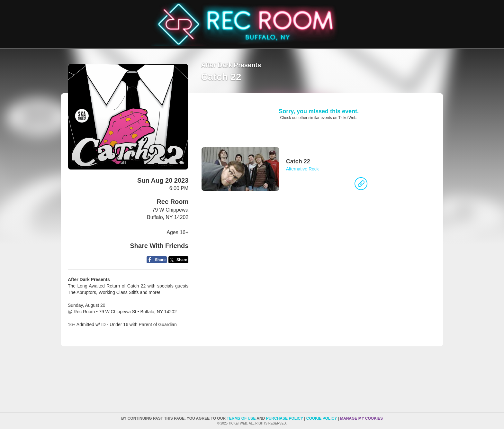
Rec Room (172, 202)
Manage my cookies (361, 418)
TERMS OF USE (242, 418)
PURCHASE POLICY (285, 418)
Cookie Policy (322, 418)
